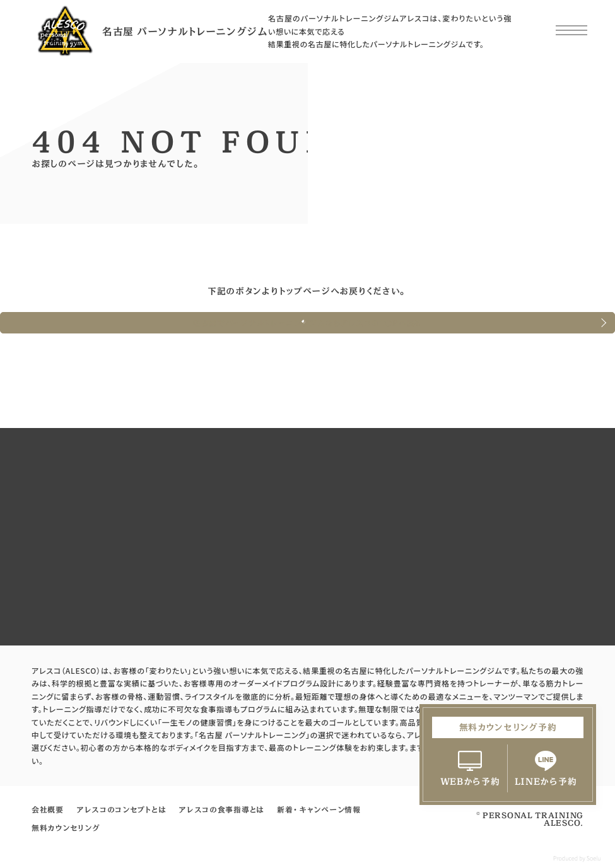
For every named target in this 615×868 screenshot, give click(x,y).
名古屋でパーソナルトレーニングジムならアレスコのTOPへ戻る (307, 323)
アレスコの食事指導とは (221, 809)
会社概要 (48, 809)
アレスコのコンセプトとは (121, 809)
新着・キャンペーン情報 (319, 809)
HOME (57, 239)
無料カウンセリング (66, 828)
